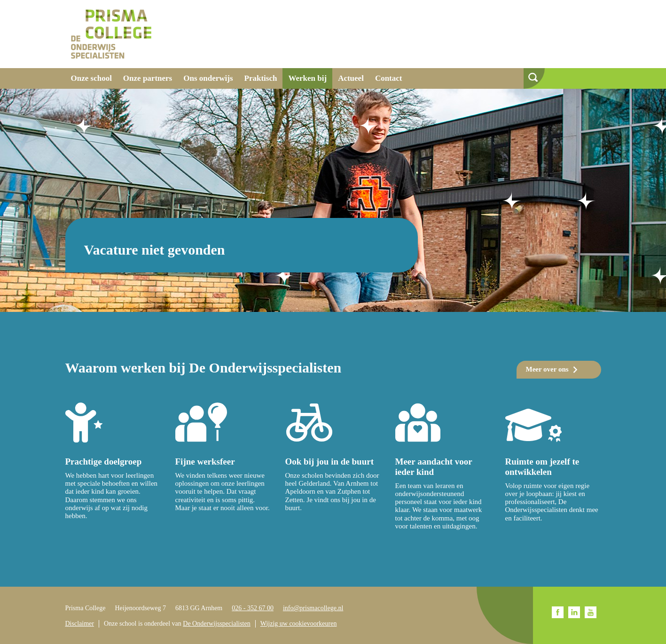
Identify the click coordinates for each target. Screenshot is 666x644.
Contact (389, 78)
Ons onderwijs (208, 78)
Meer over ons (547, 369)
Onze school (91, 78)
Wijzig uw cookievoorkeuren (299, 624)
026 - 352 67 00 (253, 608)
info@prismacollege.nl (313, 608)
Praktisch (261, 78)
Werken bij (307, 78)
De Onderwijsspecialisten (216, 624)
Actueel (351, 78)
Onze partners (148, 78)
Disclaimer (80, 624)
